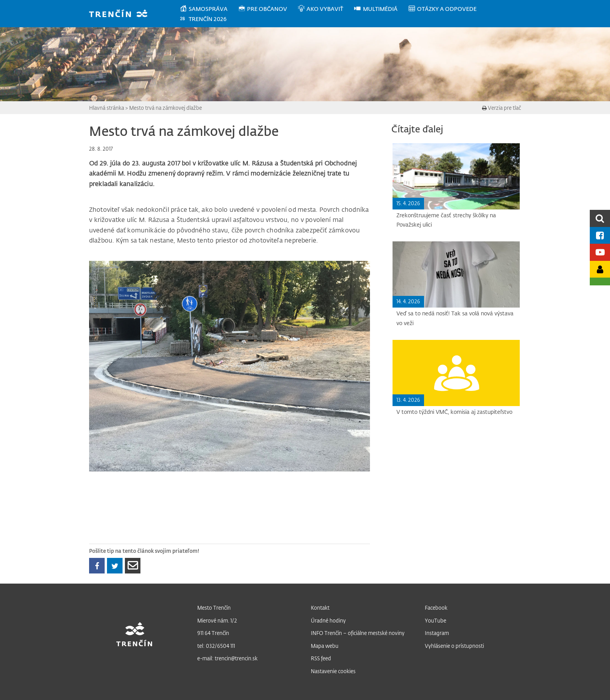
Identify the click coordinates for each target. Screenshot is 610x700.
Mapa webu (325, 646)
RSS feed (321, 658)
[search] (600, 218)
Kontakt (320, 608)
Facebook (436, 608)
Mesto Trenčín (214, 608)
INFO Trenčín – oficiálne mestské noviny (358, 633)
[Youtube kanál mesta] (600, 252)
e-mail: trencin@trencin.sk (227, 658)
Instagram (437, 633)
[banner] (122, 14)
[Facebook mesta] (600, 235)
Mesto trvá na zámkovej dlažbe (166, 108)
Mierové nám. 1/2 (217, 620)
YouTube (436, 620)
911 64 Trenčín (213, 633)
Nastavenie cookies (333, 671)
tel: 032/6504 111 (216, 646)
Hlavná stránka (107, 108)
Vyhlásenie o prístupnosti (454, 646)
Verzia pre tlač (501, 108)
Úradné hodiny (328, 620)
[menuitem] (209, 9)
